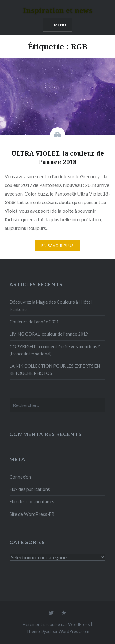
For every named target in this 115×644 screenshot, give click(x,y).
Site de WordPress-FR (32, 514)
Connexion (20, 477)
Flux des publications (30, 489)
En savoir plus (58, 245)
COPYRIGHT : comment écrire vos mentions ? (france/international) (55, 350)
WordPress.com (74, 631)
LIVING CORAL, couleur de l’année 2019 (49, 334)
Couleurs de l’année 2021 (34, 322)
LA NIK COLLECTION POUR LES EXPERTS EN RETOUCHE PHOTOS (55, 369)
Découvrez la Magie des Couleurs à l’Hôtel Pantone (51, 306)
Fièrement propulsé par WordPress (56, 624)
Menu (60, 25)
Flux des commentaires (32, 502)
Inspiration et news (58, 10)
